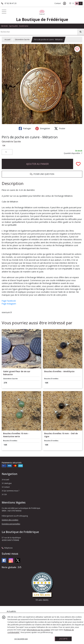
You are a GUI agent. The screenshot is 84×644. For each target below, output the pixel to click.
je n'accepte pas (21, 639)
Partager (25, 128)
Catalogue (7, 483)
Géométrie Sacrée (22, 40)
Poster (60, 128)
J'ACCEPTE (63, 639)
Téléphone (7, 548)
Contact (58, 3)
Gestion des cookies (10, 520)
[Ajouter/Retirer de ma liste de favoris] (78, 164)
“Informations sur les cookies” (38, 630)
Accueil (7, 40)
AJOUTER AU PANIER (37, 164)
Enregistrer (43, 128)
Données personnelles (11, 524)
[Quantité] (7, 152)
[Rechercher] (81, 32)
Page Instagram (9, 304)
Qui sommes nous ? (10, 491)
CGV (4, 494)
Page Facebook (9, 301)
